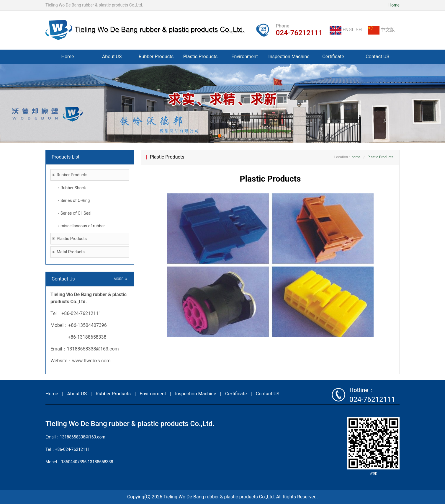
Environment (244, 57)
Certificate (333, 57)
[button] (220, 136)
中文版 (381, 30)
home (356, 157)
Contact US (377, 57)
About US (112, 57)
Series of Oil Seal (76, 213)
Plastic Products (201, 57)
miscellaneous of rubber (83, 226)
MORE (121, 279)
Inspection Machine (289, 57)
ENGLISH (346, 30)
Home (394, 5)
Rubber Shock (73, 188)
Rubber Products (156, 57)
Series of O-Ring (75, 200)
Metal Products (71, 252)
